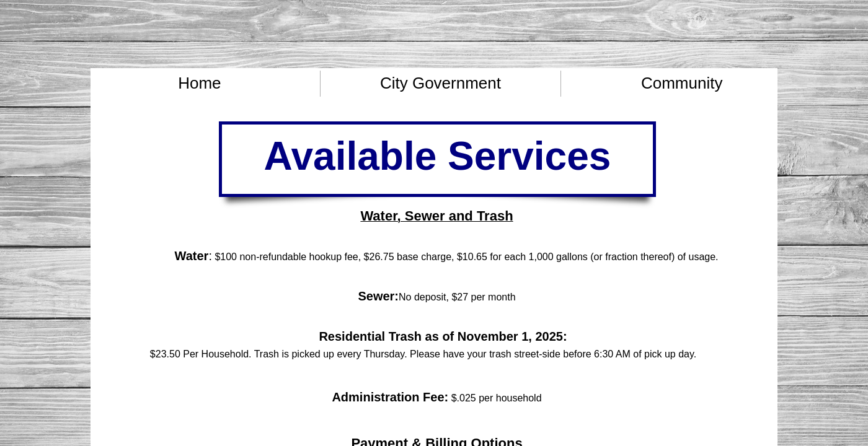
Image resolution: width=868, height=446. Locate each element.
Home (199, 83)
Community (682, 83)
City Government (441, 83)
